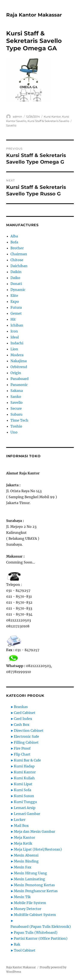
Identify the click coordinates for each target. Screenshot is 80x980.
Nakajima (19, 361)
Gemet (16, 313)
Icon (14, 331)
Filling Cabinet (26, 742)
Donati (16, 284)
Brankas (21, 707)
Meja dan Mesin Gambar (34, 831)
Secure (16, 408)
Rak (17, 944)
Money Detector (28, 909)
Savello (11, 125)
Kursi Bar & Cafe (27, 760)
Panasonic (19, 385)
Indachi (17, 343)
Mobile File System (30, 903)
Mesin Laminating (29, 879)
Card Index (23, 719)
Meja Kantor (24, 837)
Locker (20, 820)
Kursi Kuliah (24, 778)
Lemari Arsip (25, 808)
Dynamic (18, 290)
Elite (14, 296)
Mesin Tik (22, 897)
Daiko (15, 278)
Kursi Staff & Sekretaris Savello (48, 121)
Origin (16, 373)
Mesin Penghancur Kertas (36, 891)
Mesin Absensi (26, 855)
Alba (14, 236)
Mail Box (21, 826)
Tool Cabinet (25, 950)
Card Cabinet (25, 713)
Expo (15, 301)
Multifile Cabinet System (35, 915)
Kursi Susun (24, 796)
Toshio (16, 426)
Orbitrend (19, 367)
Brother (17, 248)
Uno (14, 432)
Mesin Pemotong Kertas (34, 885)
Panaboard (20, 379)
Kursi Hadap (24, 766)
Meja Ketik (23, 843)
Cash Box (22, 725)
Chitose (17, 260)
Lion (14, 349)
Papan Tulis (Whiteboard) (36, 932)
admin (17, 116)
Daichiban (19, 266)
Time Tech (19, 420)
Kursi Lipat (23, 784)
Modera (17, 355)
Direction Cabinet (29, 730)
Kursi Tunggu (25, 802)
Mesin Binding (26, 861)
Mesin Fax (23, 867)
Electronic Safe (26, 736)
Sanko (16, 397)
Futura (16, 307)
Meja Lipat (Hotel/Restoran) (38, 849)
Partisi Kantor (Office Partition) (41, 938)
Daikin (16, 272)
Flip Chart (22, 754)
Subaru (16, 414)
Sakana (17, 391)
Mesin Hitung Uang (30, 873)
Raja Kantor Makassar (34, 15)
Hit (13, 319)
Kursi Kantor (52, 116)
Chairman (19, 254)
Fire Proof (22, 748)
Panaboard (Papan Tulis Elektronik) (41, 927)
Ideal (15, 337)
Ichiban (17, 325)
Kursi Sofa (23, 790)
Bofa (14, 242)
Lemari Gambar (27, 814)
